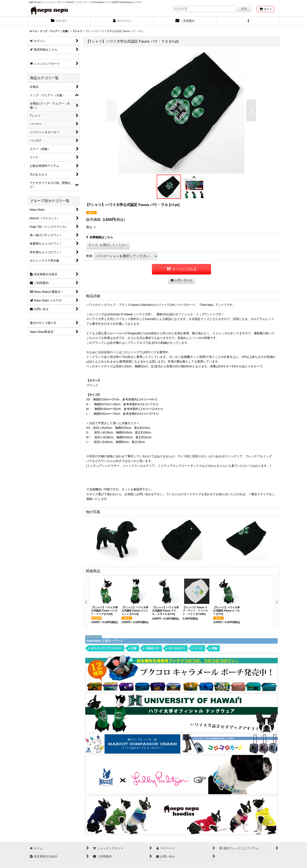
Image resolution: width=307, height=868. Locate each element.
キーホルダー (177, 648)
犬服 (134, 648)
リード (198, 648)
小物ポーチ (152, 648)
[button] (248, 21)
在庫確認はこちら (100, 237)
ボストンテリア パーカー (106, 648)
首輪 (214, 648)
